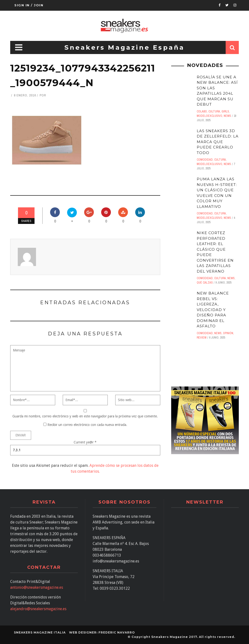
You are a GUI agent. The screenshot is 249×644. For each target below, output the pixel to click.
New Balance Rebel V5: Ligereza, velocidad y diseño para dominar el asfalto (213, 310)
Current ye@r (85, 442)
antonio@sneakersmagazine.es (37, 587)
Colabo (202, 111)
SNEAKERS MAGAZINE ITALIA (40, 632)
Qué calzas (205, 283)
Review (202, 338)
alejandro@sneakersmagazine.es (38, 609)
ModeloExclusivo (209, 116)
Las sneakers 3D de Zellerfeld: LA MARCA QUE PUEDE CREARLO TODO (218, 142)
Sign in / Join (29, 5)
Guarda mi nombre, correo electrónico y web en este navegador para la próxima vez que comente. (85, 416)
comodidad (205, 160)
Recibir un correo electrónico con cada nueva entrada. (87, 425)
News (227, 116)
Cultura (214, 111)
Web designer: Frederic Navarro (102, 632)
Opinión (228, 333)
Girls (225, 111)
